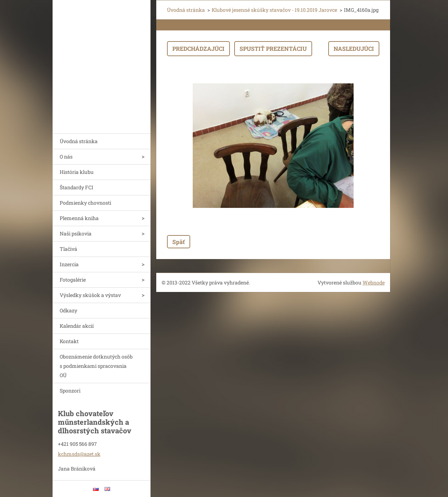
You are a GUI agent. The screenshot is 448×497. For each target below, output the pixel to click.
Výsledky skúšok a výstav (90, 295)
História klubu (77, 172)
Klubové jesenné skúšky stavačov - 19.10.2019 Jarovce (274, 10)
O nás (66, 157)
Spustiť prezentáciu (273, 48)
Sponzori (70, 391)
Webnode (374, 282)
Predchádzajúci (198, 48)
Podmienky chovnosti (85, 203)
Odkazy (68, 310)
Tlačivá (68, 249)
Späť (179, 242)
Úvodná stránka (79, 141)
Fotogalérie (73, 280)
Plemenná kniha (79, 218)
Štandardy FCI (77, 187)
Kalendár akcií (77, 326)
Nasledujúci (354, 48)
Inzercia (69, 264)
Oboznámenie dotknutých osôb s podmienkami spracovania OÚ (96, 366)
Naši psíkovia (76, 233)
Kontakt (69, 341)
